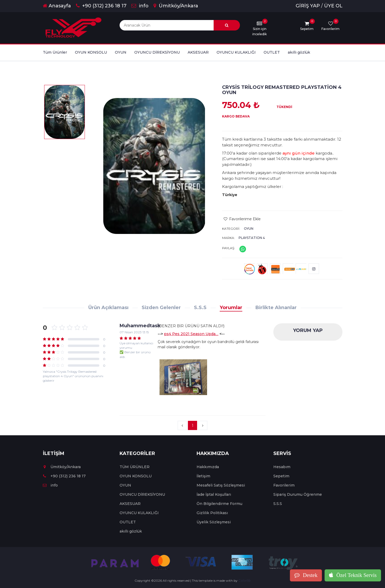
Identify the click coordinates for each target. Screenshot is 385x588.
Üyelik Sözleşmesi (214, 522)
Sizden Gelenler (161, 308)
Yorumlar (231, 308)
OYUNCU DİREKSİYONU (157, 52)
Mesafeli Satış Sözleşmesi (221, 485)
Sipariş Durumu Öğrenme (298, 494)
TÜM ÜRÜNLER (135, 467)
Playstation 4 (252, 238)
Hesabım (282, 467)
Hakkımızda (208, 467)
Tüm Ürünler (55, 52)
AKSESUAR (198, 52)
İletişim (203, 476)
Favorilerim (284, 485)
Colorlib (244, 581)
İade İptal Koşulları (214, 494)
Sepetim (281, 476)
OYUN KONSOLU (91, 52)
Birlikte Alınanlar (276, 308)
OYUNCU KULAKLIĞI (236, 52)
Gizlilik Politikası (212, 513)
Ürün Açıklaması (108, 308)
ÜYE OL (333, 6)
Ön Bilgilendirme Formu (219, 504)
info (140, 6)
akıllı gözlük (299, 52)
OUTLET (272, 52)
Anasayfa (57, 6)
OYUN (121, 52)
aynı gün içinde (299, 153)
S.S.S (200, 308)
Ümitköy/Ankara (176, 6)
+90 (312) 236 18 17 (101, 6)
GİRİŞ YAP (308, 6)
